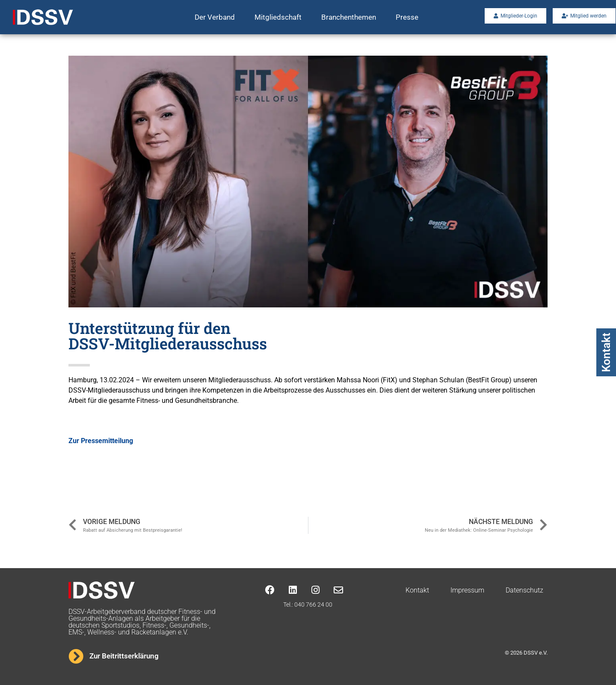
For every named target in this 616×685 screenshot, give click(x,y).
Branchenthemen (349, 17)
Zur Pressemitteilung (101, 441)
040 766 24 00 (313, 605)
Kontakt (606, 352)
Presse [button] (407, 17)
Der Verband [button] (215, 17)
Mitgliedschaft (278, 17)
